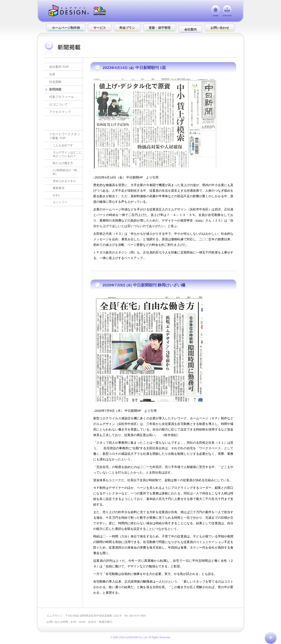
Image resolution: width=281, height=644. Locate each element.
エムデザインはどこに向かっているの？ (67, 154)
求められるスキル (64, 181)
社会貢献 (55, 82)
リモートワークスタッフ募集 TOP (65, 136)
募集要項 (59, 188)
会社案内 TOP (59, 67)
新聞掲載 (55, 89)
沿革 (52, 74)
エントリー (60, 202)
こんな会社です (63, 145)
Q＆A (56, 195)
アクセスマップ (60, 112)
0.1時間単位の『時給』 (65, 172)
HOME (216, 16)
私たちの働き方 (63, 163)
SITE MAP (227, 16)
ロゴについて (58, 104)
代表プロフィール (61, 97)
